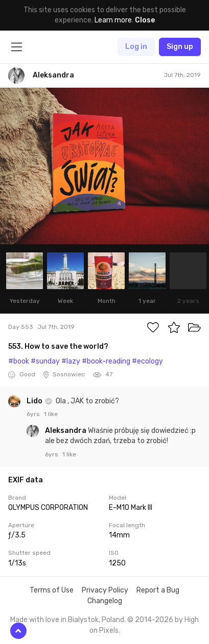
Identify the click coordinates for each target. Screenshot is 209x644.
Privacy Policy (105, 590)
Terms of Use (52, 590)
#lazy (71, 361)
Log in (136, 47)
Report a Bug (158, 590)
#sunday (45, 361)
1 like (51, 414)
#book (19, 361)
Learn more (113, 20)
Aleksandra (66, 431)
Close (145, 20)
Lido (35, 401)
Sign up (180, 47)
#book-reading (106, 361)
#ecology (147, 361)
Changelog (105, 601)
